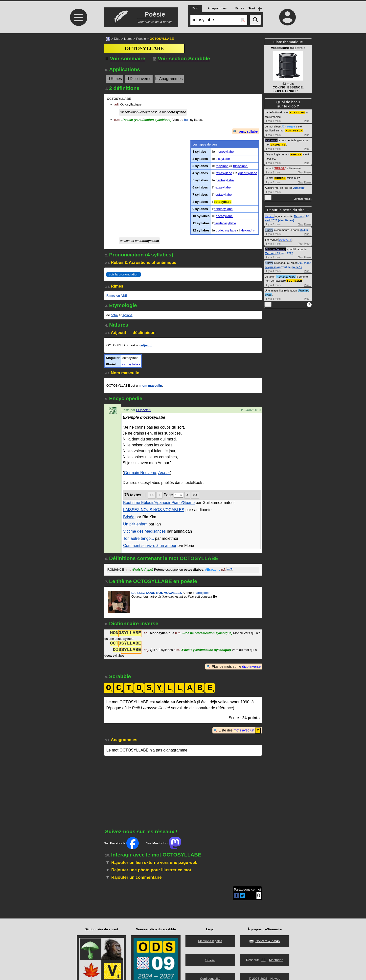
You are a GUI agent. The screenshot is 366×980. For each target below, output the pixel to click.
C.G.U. (210, 960)
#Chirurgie (288, 126)
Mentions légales (210, 941)
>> (195, 495)
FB (263, 960)
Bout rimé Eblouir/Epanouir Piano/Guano (159, 503)
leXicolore (271, 140)
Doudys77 (285, 238)
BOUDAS (280, 177)
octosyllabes (131, 364)
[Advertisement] (78, 75)
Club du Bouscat (275, 248)
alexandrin (248, 230)
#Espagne (213, 570)
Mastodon (276, 960)
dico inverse (251, 667)
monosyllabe (225, 152)
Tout (301, 171)
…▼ (230, 569)
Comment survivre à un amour (150, 546)
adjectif (146, 345)
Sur (121, 843)
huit (187, 120)
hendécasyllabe (225, 223)
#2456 (304, 229)
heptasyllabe (223, 195)
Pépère (270, 215)
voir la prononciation (124, 274)
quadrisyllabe (248, 173)
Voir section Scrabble (181, 58)
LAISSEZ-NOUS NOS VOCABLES (154, 510)
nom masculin (151, 386)
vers (242, 131)
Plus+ (307, 121)
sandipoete (203, 593)
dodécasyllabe (226, 230)
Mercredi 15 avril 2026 (279, 252)
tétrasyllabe (224, 173)
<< (152, 495)
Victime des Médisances (144, 531)
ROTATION (297, 112)
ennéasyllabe (223, 209)
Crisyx (269, 229)
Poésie (141, 39)
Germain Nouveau (140, 473)
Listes (128, 39)
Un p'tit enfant (135, 524)
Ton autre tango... (139, 538)
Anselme (299, 187)
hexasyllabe (222, 187)
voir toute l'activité (303, 198)
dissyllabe (223, 159)
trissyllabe (240, 166)
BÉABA (280, 167)
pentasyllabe (225, 180)
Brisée (129, 517)
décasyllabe (224, 216)
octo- (114, 315)
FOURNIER (294, 279)
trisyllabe (222, 166)
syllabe (252, 131)
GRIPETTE (278, 144)
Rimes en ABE (117, 296)
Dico (117, 39)
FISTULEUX (294, 130)
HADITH (296, 154)
